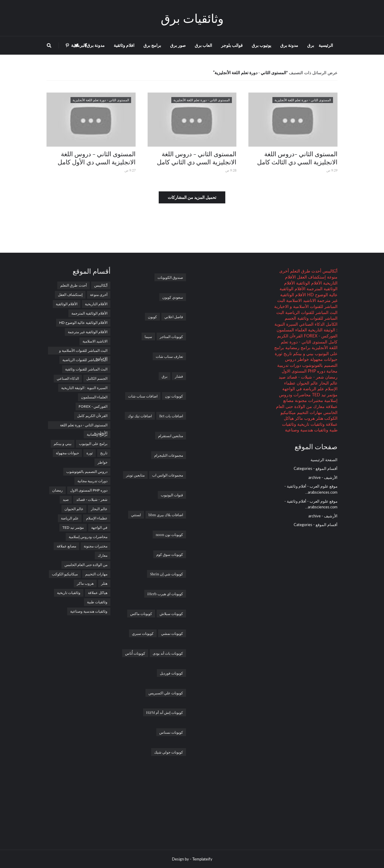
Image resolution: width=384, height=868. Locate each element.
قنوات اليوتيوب (172, 495)
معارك (318, 406)
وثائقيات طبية (97, 602)
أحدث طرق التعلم (305, 271)
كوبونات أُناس (135, 653)
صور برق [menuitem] (178, 45)
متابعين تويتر (135, 475)
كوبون (152, 317)
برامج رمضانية (297, 347)
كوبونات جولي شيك (169, 752)
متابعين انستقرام (171, 436)
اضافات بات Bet (171, 416)
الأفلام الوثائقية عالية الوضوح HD (83, 323)
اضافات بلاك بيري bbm (166, 515)
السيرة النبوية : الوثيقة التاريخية (84, 388)
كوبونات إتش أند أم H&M (165, 712)
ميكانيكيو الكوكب (65, 574)
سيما (148, 337)
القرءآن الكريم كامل (92, 416)
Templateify (202, 859)
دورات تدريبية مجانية (92, 481)
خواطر (303, 359)
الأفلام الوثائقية (308, 283)
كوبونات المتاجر (171, 337)
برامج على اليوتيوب (93, 444)
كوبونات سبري (143, 633)
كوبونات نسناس (171, 732)
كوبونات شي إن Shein (166, 574)
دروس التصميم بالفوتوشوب (87, 472)
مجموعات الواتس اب (168, 475)
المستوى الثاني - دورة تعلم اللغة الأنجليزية (84, 426)
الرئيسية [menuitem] (326, 45)
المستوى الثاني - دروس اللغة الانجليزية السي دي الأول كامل (97, 158)
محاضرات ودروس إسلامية (88, 537)
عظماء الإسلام (97, 518)
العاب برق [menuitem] (203, 45)
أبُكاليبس (329, 271)
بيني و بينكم (303, 353)
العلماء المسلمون (292, 330)
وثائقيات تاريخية (310, 424)
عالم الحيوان (307, 383)
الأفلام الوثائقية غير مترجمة (88, 332)
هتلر (319, 418)
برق (165, 376)
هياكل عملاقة (98, 593)
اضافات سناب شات (143, 396)
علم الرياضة (313, 389)
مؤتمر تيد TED (324, 395)
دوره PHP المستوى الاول (303, 371)
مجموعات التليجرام (169, 455)
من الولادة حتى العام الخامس (86, 565)
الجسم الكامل (97, 378)
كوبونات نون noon (169, 535)
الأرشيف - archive (323, 477)
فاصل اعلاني (174, 317)
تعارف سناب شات (169, 356)
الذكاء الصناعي (311, 324)
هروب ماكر (304, 418)
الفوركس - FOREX (320, 336)
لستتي (136, 515)
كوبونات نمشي (172, 633)
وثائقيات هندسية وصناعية (307, 430)
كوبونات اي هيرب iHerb (165, 594)
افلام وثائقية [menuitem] (124, 45)
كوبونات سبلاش (171, 614)
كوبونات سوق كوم (170, 554)
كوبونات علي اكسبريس (166, 693)
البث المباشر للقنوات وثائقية (86, 369)
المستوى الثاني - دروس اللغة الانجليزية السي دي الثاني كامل (197, 158)
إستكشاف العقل (311, 277)
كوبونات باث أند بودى (168, 653)
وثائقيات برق (192, 18)
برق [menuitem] (311, 45)
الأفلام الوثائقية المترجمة (89, 313)
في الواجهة (292, 389)
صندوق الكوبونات (170, 277)
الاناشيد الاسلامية (300, 300)
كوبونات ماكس (141, 614)
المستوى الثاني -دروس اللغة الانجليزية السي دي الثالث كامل (297, 158)
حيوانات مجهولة (323, 359)
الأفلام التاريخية (96, 304)
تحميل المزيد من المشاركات (192, 197)
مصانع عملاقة (66, 546)
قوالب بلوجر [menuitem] (232, 45)
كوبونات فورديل (171, 673)
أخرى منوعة (99, 295)
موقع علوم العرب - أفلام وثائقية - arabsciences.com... (311, 489)
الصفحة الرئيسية (324, 460)
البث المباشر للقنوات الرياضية (311, 312)
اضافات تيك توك (140, 416)
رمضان (331, 377)
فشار (179, 376)
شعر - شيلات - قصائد (305, 377)
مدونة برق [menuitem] (289, 45)
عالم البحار (328, 383)
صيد (282, 377)
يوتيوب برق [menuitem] (261, 45)
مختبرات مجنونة (308, 400)
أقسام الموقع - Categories (316, 468)
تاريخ (287, 353)
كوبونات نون (174, 396)
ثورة (279, 353)
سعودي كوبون (173, 297)
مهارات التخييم (309, 412)
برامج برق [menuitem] (152, 45)
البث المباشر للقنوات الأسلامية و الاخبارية (83, 351)
